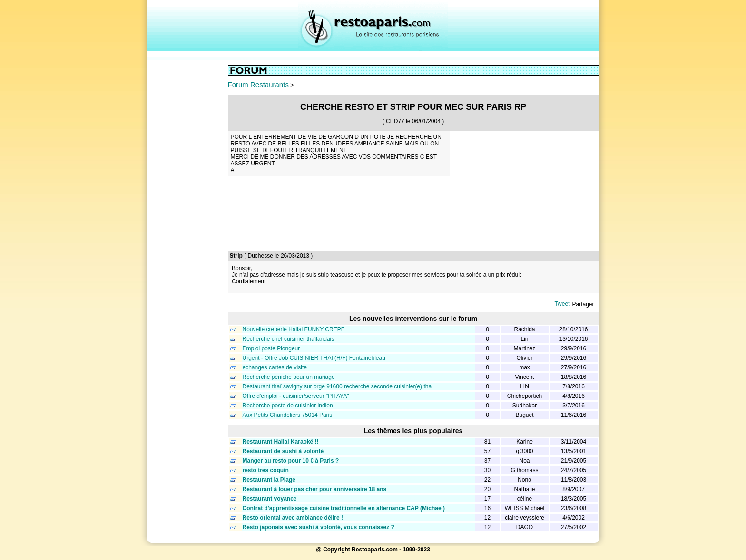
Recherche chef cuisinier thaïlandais (289, 339)
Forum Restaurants (258, 84)
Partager (583, 304)
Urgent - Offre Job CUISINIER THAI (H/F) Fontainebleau (314, 358)
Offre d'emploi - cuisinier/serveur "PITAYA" (296, 396)
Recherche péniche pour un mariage (289, 377)
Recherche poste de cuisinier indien (288, 406)
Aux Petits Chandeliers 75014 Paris (288, 415)
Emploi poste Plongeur (271, 348)
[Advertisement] (187, 208)
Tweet (562, 304)
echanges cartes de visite (275, 367)
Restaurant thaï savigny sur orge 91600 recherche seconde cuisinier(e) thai (338, 386)
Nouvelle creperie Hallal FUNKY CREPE (294, 329)
